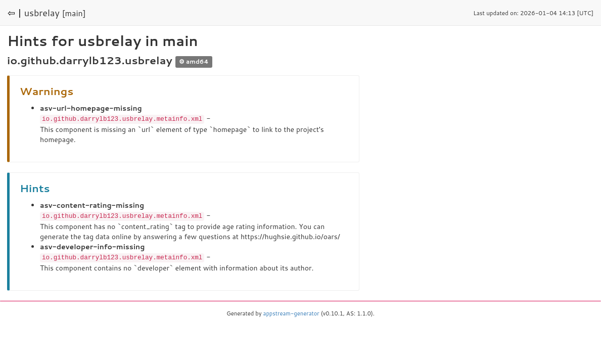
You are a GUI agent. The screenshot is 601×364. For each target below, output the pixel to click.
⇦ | (15, 13)
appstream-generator (291, 312)
